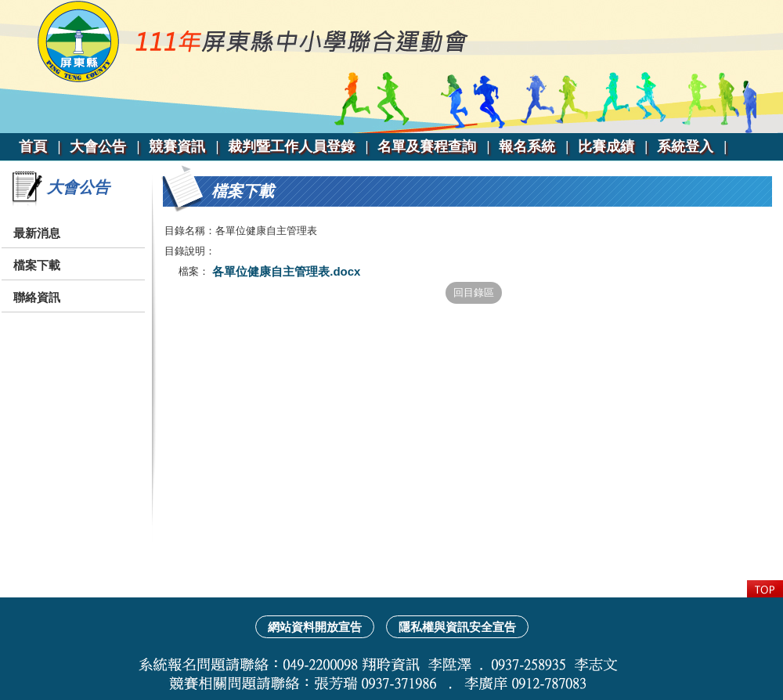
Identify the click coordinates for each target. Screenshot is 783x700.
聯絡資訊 (37, 297)
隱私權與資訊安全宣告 (457, 627)
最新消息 (37, 233)
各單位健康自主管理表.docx (285, 271)
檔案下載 (37, 265)
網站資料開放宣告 (315, 627)
